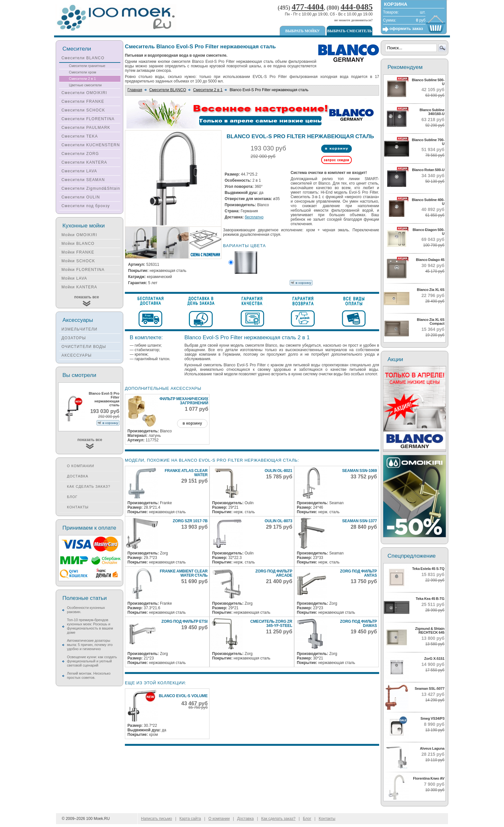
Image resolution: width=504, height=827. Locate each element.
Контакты (78, 507)
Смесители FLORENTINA (88, 119)
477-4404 (308, 7)
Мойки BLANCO (78, 244)
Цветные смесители (85, 85)
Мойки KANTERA (79, 287)
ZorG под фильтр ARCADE (274, 573)
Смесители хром (83, 72)
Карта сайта (190, 819)
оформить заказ (406, 29)
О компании (81, 466)
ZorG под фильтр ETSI (185, 621)
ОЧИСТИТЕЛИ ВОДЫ (84, 347)
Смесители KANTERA (84, 162)
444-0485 (357, 7)
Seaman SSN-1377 (359, 521)
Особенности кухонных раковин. (86, 610)
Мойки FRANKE (78, 252)
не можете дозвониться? (354, 20)
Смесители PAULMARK (86, 128)
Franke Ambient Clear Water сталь (184, 573)
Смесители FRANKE (83, 101)
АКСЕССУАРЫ (77, 355)
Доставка (78, 476)
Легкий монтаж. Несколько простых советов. (89, 675)
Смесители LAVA (79, 171)
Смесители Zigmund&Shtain (91, 188)
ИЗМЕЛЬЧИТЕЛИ (79, 329)
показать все (87, 297)
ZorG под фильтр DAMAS (358, 624)
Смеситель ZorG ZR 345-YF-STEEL (271, 624)
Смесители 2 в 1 (208, 90)
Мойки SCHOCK (78, 261)
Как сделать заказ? (89, 486)
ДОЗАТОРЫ (74, 338)
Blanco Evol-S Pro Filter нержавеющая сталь (104, 399)
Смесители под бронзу (86, 206)
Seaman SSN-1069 (359, 471)
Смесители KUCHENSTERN (91, 145)
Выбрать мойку (302, 31)
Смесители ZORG (80, 154)
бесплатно (254, 217)
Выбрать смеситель (350, 31)
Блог (72, 497)
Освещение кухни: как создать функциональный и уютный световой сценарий (92, 661)
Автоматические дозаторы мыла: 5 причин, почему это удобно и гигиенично (90, 645)
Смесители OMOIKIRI (84, 93)
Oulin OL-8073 (278, 521)
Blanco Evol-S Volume (183, 696)
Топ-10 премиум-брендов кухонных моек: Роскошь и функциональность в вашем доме (90, 626)
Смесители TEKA (80, 136)
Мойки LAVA (74, 278)
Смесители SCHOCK (83, 110)
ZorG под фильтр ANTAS (358, 573)
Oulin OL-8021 (278, 471)
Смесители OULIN (81, 197)
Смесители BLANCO (168, 90)
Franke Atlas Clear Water (186, 473)
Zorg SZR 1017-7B (190, 521)
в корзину (192, 423)
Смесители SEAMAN (83, 180)
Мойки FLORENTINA (83, 270)
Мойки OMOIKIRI (79, 235)
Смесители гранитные (87, 66)
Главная (135, 90)
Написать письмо (156, 819)
